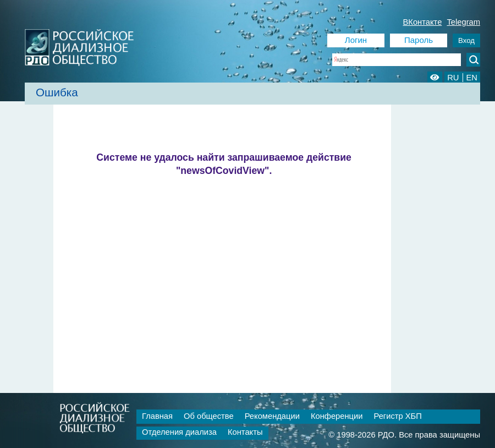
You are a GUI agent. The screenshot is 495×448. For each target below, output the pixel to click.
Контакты (245, 432)
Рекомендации (272, 416)
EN (472, 78)
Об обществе (209, 416)
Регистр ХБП (397, 416)
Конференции (337, 416)
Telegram (463, 22)
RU (453, 78)
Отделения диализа (179, 432)
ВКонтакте (423, 22)
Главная (157, 416)
